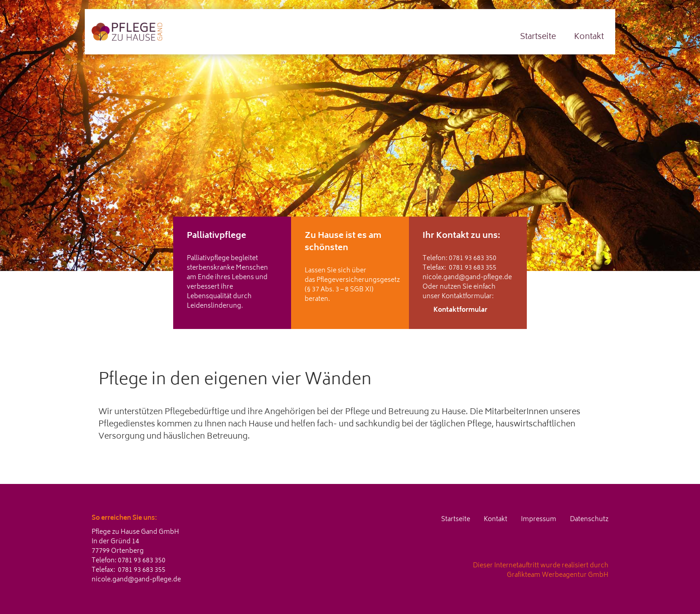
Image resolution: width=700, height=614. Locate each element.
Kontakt (589, 37)
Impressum (539, 520)
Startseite (538, 37)
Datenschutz (589, 520)
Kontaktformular (460, 310)
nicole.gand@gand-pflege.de (467, 278)
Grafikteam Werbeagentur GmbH (558, 575)
